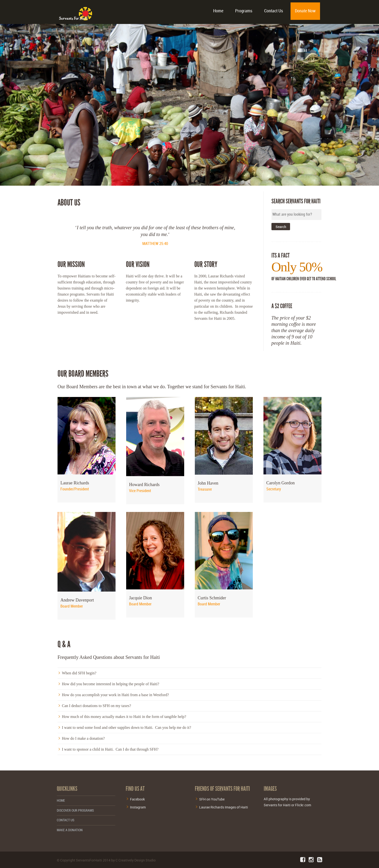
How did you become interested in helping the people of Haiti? (111, 684)
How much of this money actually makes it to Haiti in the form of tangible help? (124, 717)
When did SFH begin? (79, 673)
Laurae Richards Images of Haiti (224, 807)
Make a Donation (70, 830)
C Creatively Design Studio (136, 860)
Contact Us (274, 11)
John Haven (208, 483)
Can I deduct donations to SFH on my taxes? (96, 706)
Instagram (138, 807)
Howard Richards (144, 485)
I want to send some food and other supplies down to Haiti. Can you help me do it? (127, 727)
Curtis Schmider (212, 598)
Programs (244, 11)
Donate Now (305, 11)
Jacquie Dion (140, 598)
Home (218, 11)
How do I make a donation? (83, 738)
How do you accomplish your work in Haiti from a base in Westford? (115, 695)
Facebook (137, 799)
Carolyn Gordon (281, 483)
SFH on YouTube (212, 799)
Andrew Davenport (77, 600)
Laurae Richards (75, 483)
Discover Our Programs (75, 811)
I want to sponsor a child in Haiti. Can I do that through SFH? (110, 749)
